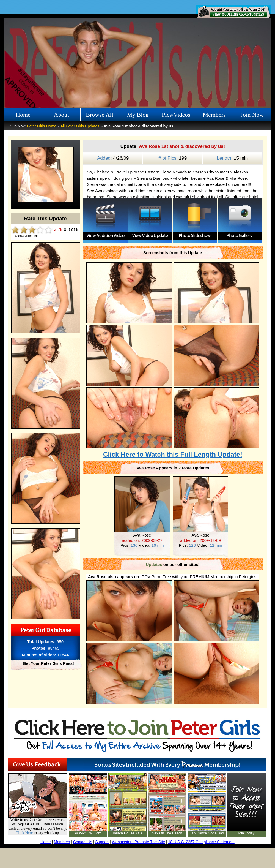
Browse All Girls (100, 116)
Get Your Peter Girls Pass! (48, 663)
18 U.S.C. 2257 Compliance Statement (201, 842)
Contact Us (83, 842)
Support (102, 842)
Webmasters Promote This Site (138, 842)
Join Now (252, 115)
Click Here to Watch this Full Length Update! (173, 454)
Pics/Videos (176, 115)
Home (23, 115)
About (61, 115)
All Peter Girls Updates (80, 126)
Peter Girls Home (41, 126)
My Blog (138, 115)
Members (214, 115)
